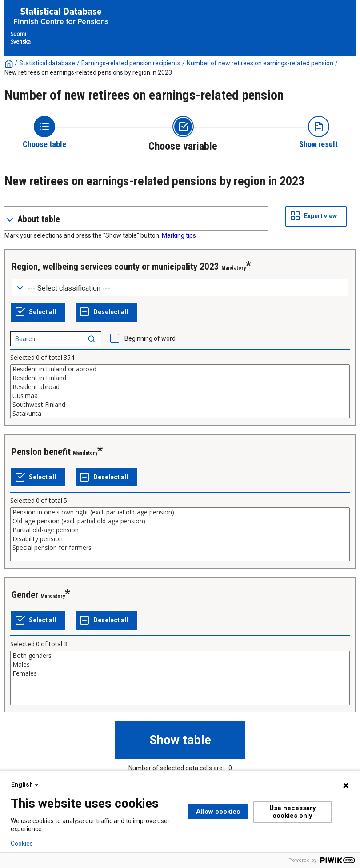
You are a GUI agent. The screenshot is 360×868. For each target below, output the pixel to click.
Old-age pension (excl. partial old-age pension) (180, 521)
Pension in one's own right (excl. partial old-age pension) (180, 512)
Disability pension (180, 539)
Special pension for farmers (180, 548)
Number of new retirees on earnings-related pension (260, 63)
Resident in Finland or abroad (180, 369)
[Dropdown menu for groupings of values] (180, 288)
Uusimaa (180, 396)
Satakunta (180, 414)
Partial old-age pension (180, 530)
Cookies (22, 844)
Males (180, 665)
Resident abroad (180, 387)
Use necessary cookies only (293, 812)
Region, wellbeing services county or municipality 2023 (115, 267)
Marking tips (179, 235)
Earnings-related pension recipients (131, 63)
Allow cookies (218, 812)
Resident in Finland (180, 378)
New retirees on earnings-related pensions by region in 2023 (88, 72)
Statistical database (47, 63)
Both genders (180, 656)
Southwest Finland (180, 405)
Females (180, 673)
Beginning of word (150, 338)
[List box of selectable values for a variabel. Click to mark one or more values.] (180, 391)
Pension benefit (41, 452)
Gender (25, 595)
